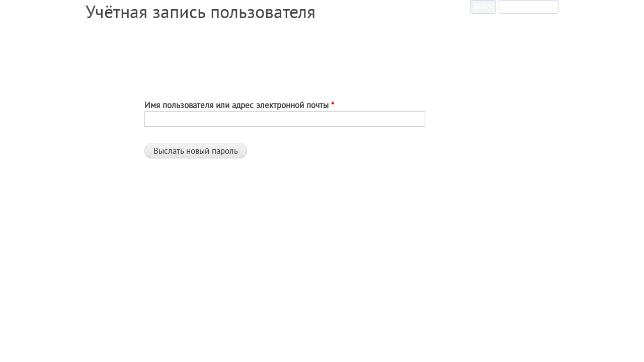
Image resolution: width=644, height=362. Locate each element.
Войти (483, 6)
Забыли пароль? (530, 5)
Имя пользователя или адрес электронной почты (239, 105)
